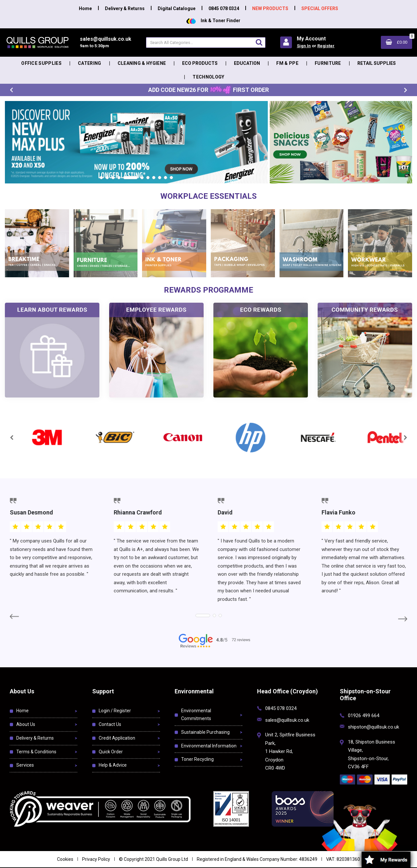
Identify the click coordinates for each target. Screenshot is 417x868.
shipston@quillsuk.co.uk (374, 727)
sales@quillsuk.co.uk (287, 720)
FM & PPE (287, 63)
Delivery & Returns (125, 8)
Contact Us (110, 724)
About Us (26, 724)
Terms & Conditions (36, 752)
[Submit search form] (259, 42)
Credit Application (117, 738)
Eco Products (200, 63)
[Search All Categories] (206, 43)
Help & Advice (113, 765)
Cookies (65, 859)
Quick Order (111, 752)
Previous (11, 90)
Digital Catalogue (177, 8)
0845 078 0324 (224, 8)
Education (247, 63)
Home (85, 8)
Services (25, 765)
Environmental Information (209, 746)
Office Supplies (41, 63)
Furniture (328, 63)
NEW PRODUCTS (270, 8)
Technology (208, 77)
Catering (90, 63)
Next (406, 90)
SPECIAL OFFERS (320, 8)
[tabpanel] (136, 142)
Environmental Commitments (196, 715)
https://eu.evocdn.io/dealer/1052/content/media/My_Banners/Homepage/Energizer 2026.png (113, 104)
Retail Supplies (377, 63)
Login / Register (115, 711)
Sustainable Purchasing (205, 732)
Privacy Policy (96, 859)
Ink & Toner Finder (213, 21)
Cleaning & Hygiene (142, 63)
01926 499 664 (364, 716)
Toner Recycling (197, 759)
